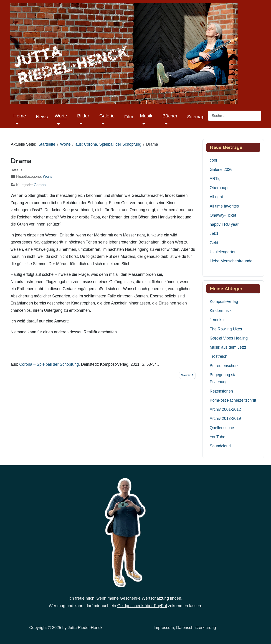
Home (20, 116)
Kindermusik (221, 311)
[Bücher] (165, 124)
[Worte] (57, 124)
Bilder (83, 116)
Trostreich (219, 356)
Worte (61, 116)
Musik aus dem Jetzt (228, 347)
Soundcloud (220, 446)
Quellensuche (222, 428)
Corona (40, 185)
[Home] (16, 124)
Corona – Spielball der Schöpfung (49, 364)
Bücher (170, 116)
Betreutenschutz (224, 366)
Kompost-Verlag (224, 302)
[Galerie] (102, 124)
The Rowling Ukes (226, 329)
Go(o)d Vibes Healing (229, 338)
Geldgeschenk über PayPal (142, 606)
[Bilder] (80, 124)
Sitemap (196, 117)
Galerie (107, 116)
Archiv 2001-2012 (225, 409)
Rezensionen (221, 391)
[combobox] (235, 116)
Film (129, 117)
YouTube (218, 437)
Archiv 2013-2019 (225, 418)
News (42, 117)
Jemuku (217, 320)
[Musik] (143, 124)
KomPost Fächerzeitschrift (233, 400)
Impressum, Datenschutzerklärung (185, 628)
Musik (146, 116)
